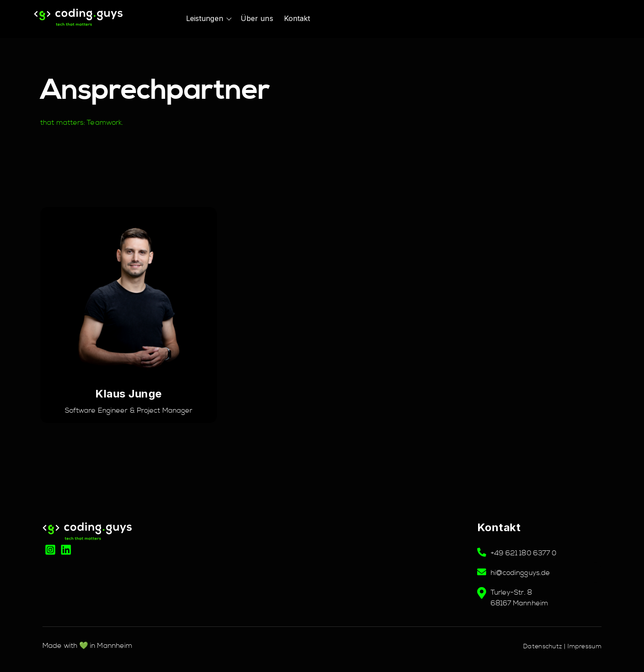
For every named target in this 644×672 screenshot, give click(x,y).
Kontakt (297, 18)
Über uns (257, 18)
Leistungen (205, 18)
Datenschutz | (545, 647)
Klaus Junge (129, 394)
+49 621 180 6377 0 (524, 553)
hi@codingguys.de (521, 573)
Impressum (585, 647)
